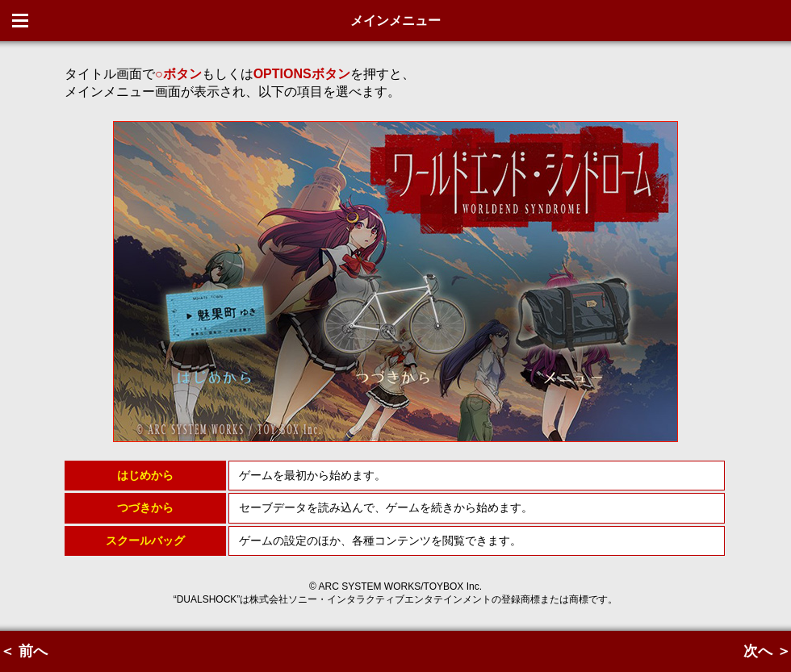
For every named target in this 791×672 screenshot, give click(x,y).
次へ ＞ (767, 651)
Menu (20, 21)
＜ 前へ (24, 651)
